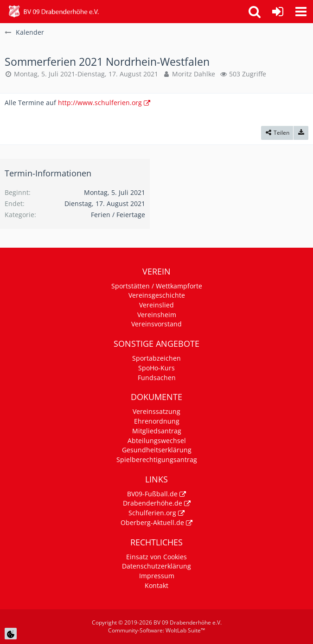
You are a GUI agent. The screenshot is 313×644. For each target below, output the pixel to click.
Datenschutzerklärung (156, 566)
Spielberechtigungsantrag (157, 460)
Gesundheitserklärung (157, 450)
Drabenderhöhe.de (153, 503)
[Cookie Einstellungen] (11, 634)
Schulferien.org (152, 513)
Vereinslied (156, 305)
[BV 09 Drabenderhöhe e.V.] (54, 12)
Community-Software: (156, 630)
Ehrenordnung (157, 421)
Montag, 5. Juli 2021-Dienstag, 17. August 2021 (86, 74)
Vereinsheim (157, 315)
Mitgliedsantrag (157, 431)
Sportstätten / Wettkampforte (157, 286)
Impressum (157, 576)
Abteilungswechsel (157, 441)
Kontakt (156, 585)
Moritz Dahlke (194, 74)
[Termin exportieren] (301, 133)
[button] (301, 12)
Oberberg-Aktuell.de (152, 522)
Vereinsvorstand (156, 324)
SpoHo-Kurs (156, 368)
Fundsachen (157, 378)
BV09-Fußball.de (152, 494)
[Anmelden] (278, 12)
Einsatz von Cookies (156, 557)
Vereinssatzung (156, 411)
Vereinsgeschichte (157, 295)
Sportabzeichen (156, 358)
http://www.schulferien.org (100, 103)
